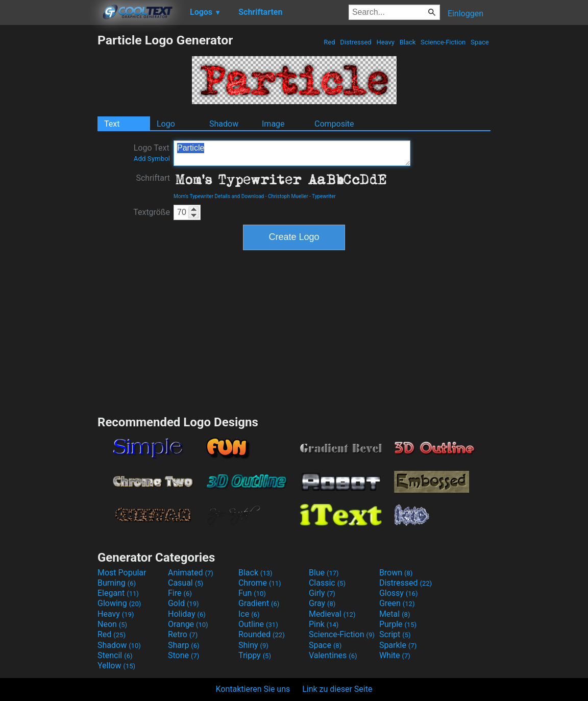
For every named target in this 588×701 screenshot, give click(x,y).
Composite (334, 124)
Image (273, 124)
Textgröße (152, 212)
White (395, 655)
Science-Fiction (443, 42)
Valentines (333, 655)
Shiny (253, 645)
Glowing (119, 603)
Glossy (399, 593)
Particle (292, 153)
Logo (166, 124)
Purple (398, 624)
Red (329, 42)
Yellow (116, 666)
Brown (396, 573)
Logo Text (152, 153)
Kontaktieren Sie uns (253, 689)
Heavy (385, 42)
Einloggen (465, 14)
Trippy (255, 655)
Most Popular (122, 573)
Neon (112, 624)
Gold (183, 603)
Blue (324, 573)
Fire (180, 593)
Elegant (118, 593)
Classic (327, 583)
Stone (183, 655)
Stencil (115, 655)
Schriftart (153, 178)
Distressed (356, 42)
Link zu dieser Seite (337, 689)
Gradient (259, 603)
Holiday (187, 614)
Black (407, 42)
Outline (258, 624)
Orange (188, 624)
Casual (186, 583)
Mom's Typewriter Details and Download (219, 196)
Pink (324, 624)
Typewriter (324, 196)
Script (395, 634)
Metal (395, 614)
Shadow (224, 124)
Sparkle (398, 645)
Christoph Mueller (288, 196)
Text (112, 124)
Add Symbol (152, 159)
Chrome (260, 583)
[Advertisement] (48, 186)
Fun (252, 593)
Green (397, 603)
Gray (322, 603)
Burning (117, 583)
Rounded (262, 634)
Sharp (184, 645)
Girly (322, 593)
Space (480, 42)
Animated (191, 573)
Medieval (332, 614)
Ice (249, 614)
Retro (183, 634)
